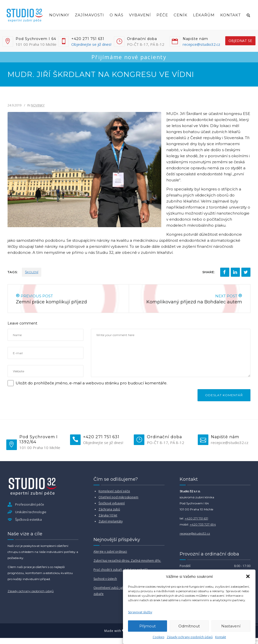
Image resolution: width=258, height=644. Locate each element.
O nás (117, 15)
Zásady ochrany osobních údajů (190, 637)
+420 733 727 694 (203, 524)
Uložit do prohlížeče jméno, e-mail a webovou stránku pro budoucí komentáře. (91, 383)
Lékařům (204, 15)
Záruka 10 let (108, 515)
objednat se (240, 41)
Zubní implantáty (111, 521)
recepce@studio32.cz (201, 44)
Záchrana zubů (109, 509)
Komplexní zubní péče (114, 491)
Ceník (181, 15)
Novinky (59, 15)
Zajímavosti (89, 15)
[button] (248, 576)
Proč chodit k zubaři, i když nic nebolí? (120, 570)
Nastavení (231, 626)
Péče (162, 15)
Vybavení (140, 15)
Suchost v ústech (105, 579)
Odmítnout (189, 626)
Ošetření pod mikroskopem (118, 497)
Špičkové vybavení (112, 503)
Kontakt (221, 637)
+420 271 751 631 (196, 518)
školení (32, 272)
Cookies (158, 637)
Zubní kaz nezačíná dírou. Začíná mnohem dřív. (127, 561)
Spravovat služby (140, 612)
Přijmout (148, 626)
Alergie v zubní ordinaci (110, 552)
